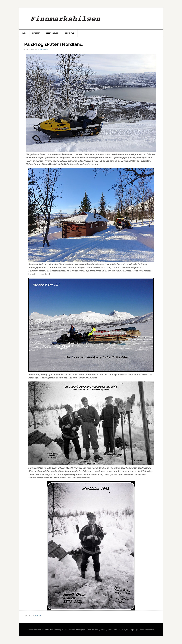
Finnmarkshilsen (91, 18)
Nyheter (38, 616)
